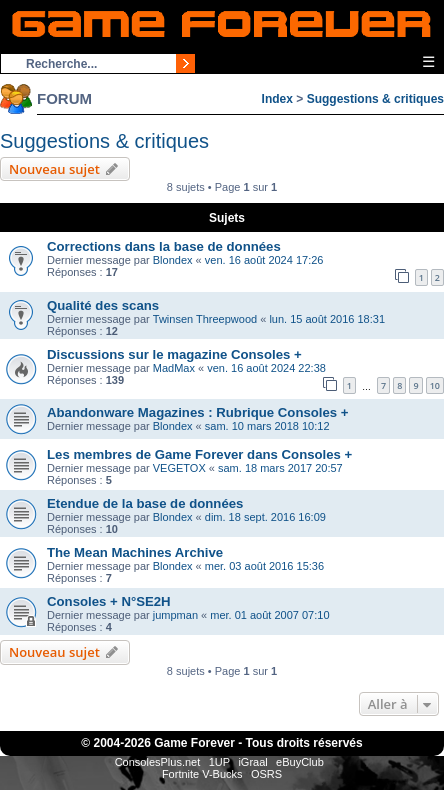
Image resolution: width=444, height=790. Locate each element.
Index (277, 99)
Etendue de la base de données (145, 503)
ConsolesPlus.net (158, 762)
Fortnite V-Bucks (202, 774)
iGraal (252, 762)
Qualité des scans (103, 305)
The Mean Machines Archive (135, 552)
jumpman (175, 615)
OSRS (266, 774)
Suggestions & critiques (375, 99)
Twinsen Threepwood (205, 319)
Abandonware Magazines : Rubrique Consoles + (198, 412)
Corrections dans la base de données (164, 246)
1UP (219, 762)
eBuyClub (300, 762)
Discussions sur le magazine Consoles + (174, 354)
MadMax (174, 368)
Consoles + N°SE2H (109, 601)
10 (435, 385)
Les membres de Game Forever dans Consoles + (199, 454)
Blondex (173, 260)
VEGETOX (179, 468)
